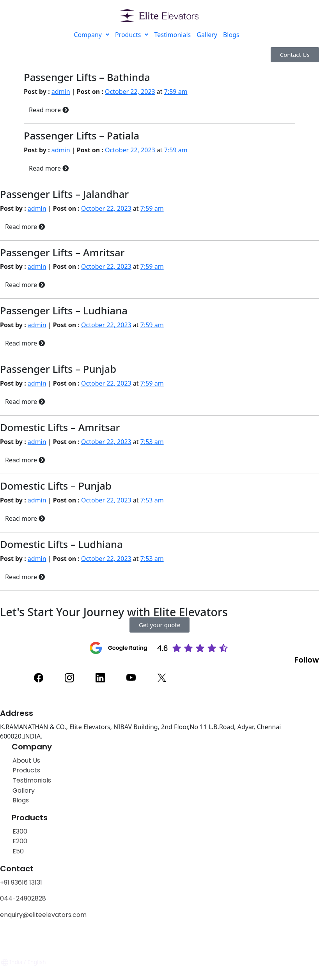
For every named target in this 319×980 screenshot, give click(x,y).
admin (61, 92)
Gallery (207, 35)
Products (132, 35)
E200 (20, 841)
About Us (26, 761)
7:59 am (176, 92)
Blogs (231, 35)
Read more (49, 110)
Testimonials (172, 35)
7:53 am (152, 442)
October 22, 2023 (130, 92)
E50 (18, 851)
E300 (20, 831)
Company (91, 35)
